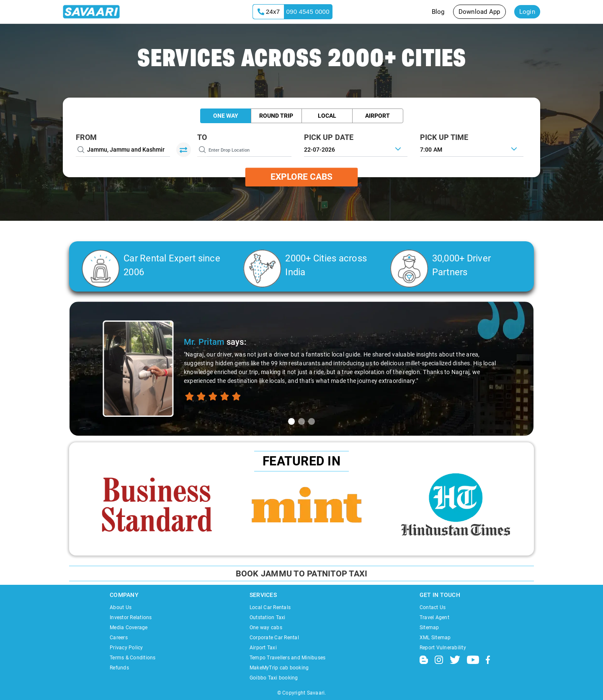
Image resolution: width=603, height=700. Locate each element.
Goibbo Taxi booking (274, 678)
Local (327, 116)
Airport (378, 116)
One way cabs (266, 628)
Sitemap (429, 628)
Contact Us (433, 607)
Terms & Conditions (133, 658)
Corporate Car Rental (274, 638)
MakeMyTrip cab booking (279, 668)
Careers (119, 638)
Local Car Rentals (270, 607)
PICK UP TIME (444, 137)
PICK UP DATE (329, 137)
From (86, 137)
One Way (226, 116)
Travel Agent (434, 617)
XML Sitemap (435, 638)
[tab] (291, 421)
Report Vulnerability (443, 648)
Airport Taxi (263, 648)
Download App (479, 12)
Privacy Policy (126, 648)
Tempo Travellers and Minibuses (288, 658)
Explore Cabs (301, 177)
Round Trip (276, 116)
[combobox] (472, 149)
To (202, 137)
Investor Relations (131, 617)
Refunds (119, 668)
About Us (121, 607)
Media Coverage (129, 628)
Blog (438, 12)
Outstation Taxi (268, 617)
